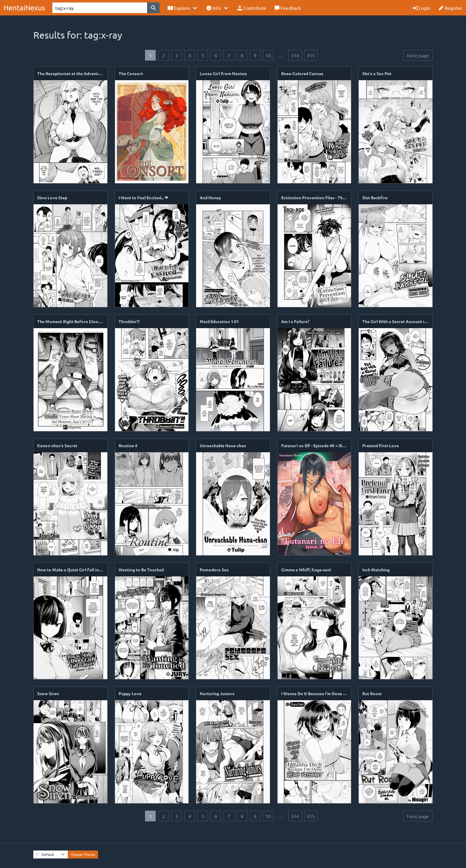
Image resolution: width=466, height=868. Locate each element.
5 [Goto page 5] (203, 55)
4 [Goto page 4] (190, 55)
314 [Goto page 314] (295, 55)
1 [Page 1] (151, 55)
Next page (418, 55)
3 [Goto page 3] (177, 55)
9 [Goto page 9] (255, 55)
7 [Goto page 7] (229, 55)
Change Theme (83, 854)
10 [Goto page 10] (268, 55)
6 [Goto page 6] (216, 55)
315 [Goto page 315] (311, 55)
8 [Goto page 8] (242, 55)
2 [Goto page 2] (164, 55)
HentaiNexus (24, 8)
